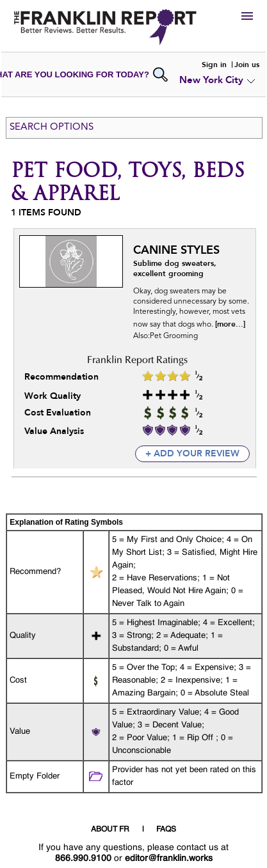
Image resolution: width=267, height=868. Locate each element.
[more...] (230, 324)
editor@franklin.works (169, 858)
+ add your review (192, 453)
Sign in (214, 65)
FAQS (166, 830)
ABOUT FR (110, 830)
